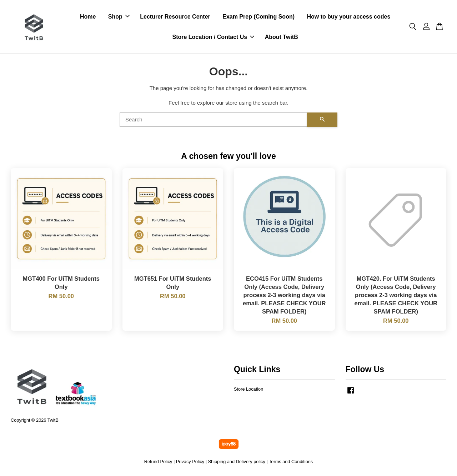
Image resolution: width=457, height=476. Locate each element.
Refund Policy (158, 462)
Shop (119, 17)
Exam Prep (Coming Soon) (258, 17)
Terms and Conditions (291, 462)
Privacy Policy (190, 462)
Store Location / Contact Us (213, 37)
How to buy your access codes (348, 17)
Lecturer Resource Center (175, 17)
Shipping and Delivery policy (237, 462)
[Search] (213, 120)
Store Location (248, 389)
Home (88, 17)
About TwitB (282, 37)
